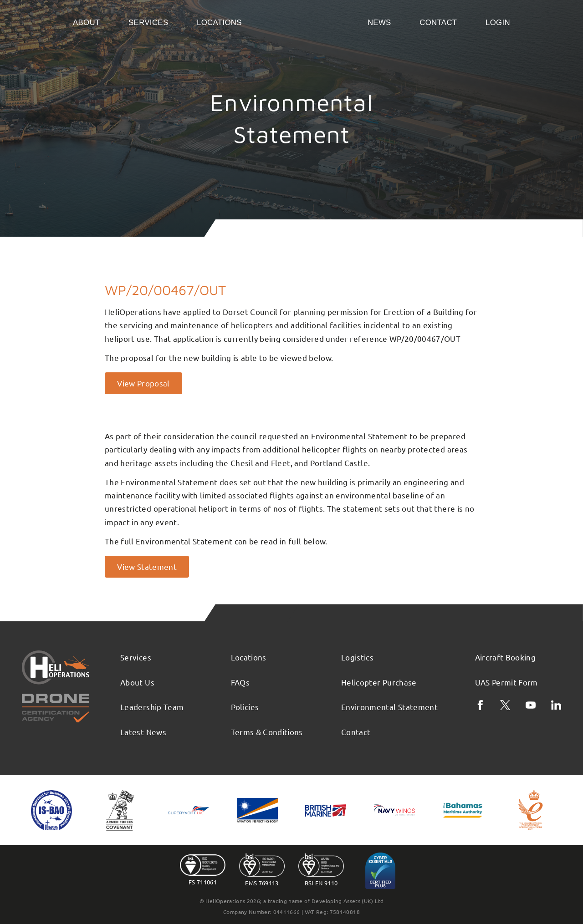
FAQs (240, 682)
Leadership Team (152, 707)
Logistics (357, 657)
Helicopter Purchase (379, 682)
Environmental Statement (389, 707)
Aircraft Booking (506, 657)
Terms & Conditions (267, 732)
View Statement (147, 566)
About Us (137, 682)
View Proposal (143, 383)
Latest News (143, 732)
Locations (219, 23)
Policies (245, 707)
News (379, 23)
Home (304, 22)
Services (148, 23)
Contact (438, 23)
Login (498, 23)
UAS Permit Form (506, 682)
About (87, 23)
